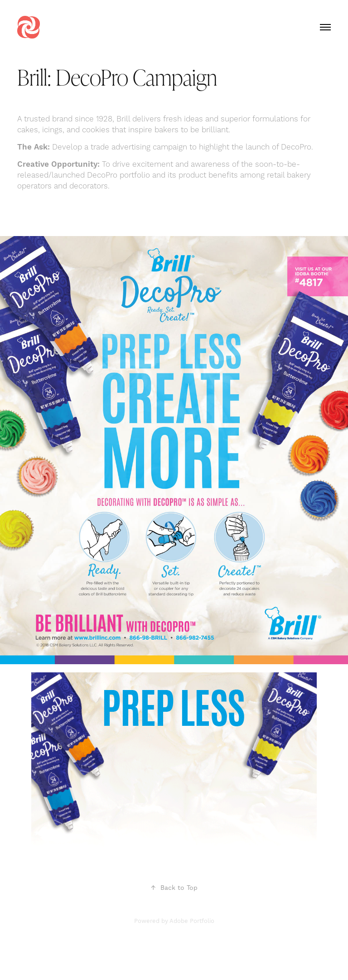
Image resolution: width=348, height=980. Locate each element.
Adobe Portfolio (192, 921)
